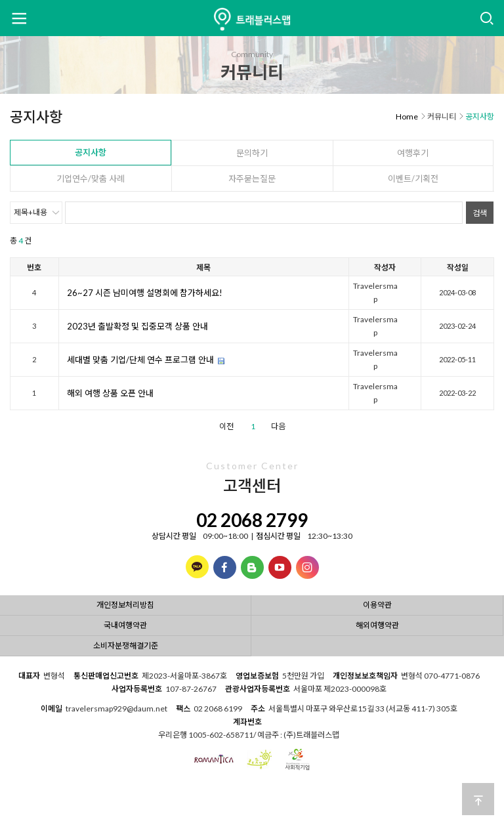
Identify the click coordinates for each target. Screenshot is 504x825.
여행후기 (413, 153)
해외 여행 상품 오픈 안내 (110, 393)
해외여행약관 (377, 625)
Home (407, 116)
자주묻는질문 (252, 179)
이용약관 (377, 605)
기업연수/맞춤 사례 (91, 179)
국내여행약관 (125, 625)
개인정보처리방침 (125, 605)
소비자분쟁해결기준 (126, 645)
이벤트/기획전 (413, 179)
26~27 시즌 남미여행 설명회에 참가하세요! (145, 293)
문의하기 (252, 153)
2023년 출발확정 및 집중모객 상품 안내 (137, 326)
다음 (278, 426)
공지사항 (91, 152)
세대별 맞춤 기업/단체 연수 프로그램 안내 (140, 360)
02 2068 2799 (252, 520)
